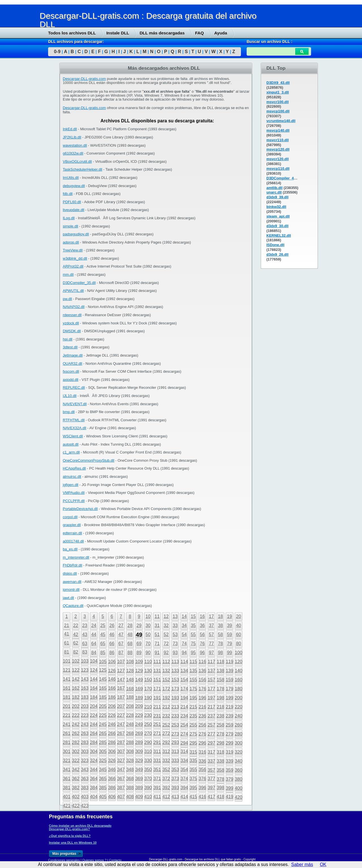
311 (157, 751)
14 (184, 616)
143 (85, 679)
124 (94, 670)
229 (139, 715)
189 (139, 698)
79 (230, 644)
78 (221, 644)
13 (175, 616)
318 (220, 752)
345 (103, 770)
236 (202, 716)
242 (76, 724)
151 (157, 680)
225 (103, 715)
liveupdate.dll (74, 210)
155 (193, 680)
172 (166, 689)
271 (157, 733)
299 (230, 743)
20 (239, 616)
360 (239, 770)
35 (193, 625)
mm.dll (68, 274)
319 (230, 752)
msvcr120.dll (278, 159)
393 (175, 788)
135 (193, 671)
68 (130, 644)
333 (175, 760)
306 (112, 751)
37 (212, 625)
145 (103, 679)
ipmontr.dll (71, 590)
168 (130, 689)
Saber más (302, 864)
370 (148, 779)
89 (139, 653)
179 (230, 689)
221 (67, 715)
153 (175, 680)
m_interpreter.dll (76, 557)
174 (184, 689)
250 (148, 724)
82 (76, 652)
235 (193, 716)
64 (94, 644)
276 (202, 734)
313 (175, 751)
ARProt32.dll (73, 266)
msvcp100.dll (278, 111)
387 (121, 788)
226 (112, 715)
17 (212, 616)
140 (239, 671)
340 (239, 761)
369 (139, 779)
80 (239, 644)
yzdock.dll (71, 323)
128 (130, 671)
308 (130, 751)
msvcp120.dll (278, 149)
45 (103, 634)
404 (94, 797)
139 (230, 671)
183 (85, 697)
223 (85, 715)
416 (202, 797)
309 (139, 751)
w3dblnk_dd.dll (75, 258)
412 (166, 797)
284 (94, 742)
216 (202, 707)
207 (121, 706)
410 (148, 797)
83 (85, 652)
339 (230, 761)
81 (67, 652)
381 (67, 788)
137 (211, 671)
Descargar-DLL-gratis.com (84, 79)
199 (230, 698)
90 (148, 653)
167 (121, 688)
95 (193, 653)
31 (157, 625)
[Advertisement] (42, 149)
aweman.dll (72, 582)
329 (139, 760)
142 (76, 679)
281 (67, 742)
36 (202, 625)
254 (184, 725)
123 (85, 670)
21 (67, 625)
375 (193, 779)
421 (67, 806)
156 (202, 680)
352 (166, 770)
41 (67, 634)
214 (184, 707)
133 (175, 671)
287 (121, 742)
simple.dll (70, 226)
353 (175, 770)
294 (184, 743)
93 (175, 653)
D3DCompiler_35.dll (79, 283)
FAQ (200, 33)
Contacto (115, 860)
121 (67, 670)
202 (76, 706)
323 (85, 760)
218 (220, 707)
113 (175, 662)
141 (67, 679)
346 (112, 770)
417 (211, 797)
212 (166, 707)
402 (76, 797)
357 (211, 770)
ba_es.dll (70, 549)
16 (202, 616)
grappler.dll (72, 525)
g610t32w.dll (73, 153)
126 (112, 671)
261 (67, 733)
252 (166, 725)
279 (230, 734)
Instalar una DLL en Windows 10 (73, 843)
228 (130, 715)
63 (85, 644)
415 (193, 797)
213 (175, 707)
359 (230, 770)
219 (230, 707)
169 (139, 689)
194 (184, 698)
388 (130, 788)
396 (202, 788)
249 (139, 724)
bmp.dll (69, 412)
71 (157, 644)
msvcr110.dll (278, 140)
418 (220, 797)
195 (193, 698)
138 (220, 671)
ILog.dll (69, 218)
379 (230, 779)
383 (85, 788)
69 (139, 644)
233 (175, 716)
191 (157, 698)
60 (239, 634)
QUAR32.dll (73, 364)
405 (103, 797)
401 (67, 797)
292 (166, 742)
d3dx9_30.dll (277, 226)
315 (193, 752)
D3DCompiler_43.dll (284, 178)
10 (148, 616)
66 (112, 644)
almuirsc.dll (72, 477)
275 (193, 734)
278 (220, 734)
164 (94, 688)
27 (121, 625)
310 (148, 751)
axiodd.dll (71, 380)
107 (121, 662)
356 (202, 770)
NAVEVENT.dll (75, 404)
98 (221, 653)
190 (148, 698)
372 (166, 779)
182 (76, 697)
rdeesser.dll (72, 315)
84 (94, 653)
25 (103, 625)
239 (230, 716)
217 (211, 707)
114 (184, 662)
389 (139, 788)
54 (184, 634)
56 (202, 634)
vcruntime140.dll (281, 121)
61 (67, 643)
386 (112, 788)
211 (157, 707)
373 (175, 779)
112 (166, 662)
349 (139, 770)
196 (202, 698)
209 (139, 706)
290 (148, 742)
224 (94, 715)
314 (184, 751)
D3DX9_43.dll (278, 83)
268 (130, 733)
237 (211, 716)
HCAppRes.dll (74, 468)
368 (130, 779)
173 (175, 689)
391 (157, 788)
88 (130, 653)
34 (184, 625)
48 (130, 634)
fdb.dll (68, 194)
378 (220, 779)
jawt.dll (68, 598)
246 (112, 724)
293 (175, 742)
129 (139, 671)
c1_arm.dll (71, 452)
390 (148, 788)
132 (166, 671)
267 (121, 733)
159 (230, 680)
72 (166, 644)
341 (67, 770)
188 (130, 697)
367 (121, 779)
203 (85, 706)
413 (175, 797)
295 (193, 743)
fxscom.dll (71, 371)
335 (193, 760)
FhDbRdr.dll (73, 565)
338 (220, 761)
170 (148, 689)
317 (211, 752)
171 (157, 689)
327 (121, 760)
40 (239, 625)
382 (76, 788)
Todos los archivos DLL (72, 33)
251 (157, 724)
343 (85, 770)
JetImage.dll (73, 355)
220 (239, 707)
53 (175, 634)
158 (220, 680)
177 (211, 689)
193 (175, 698)
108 (130, 662)
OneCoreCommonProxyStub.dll (89, 460)
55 (193, 634)
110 (148, 662)
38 (221, 625)
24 (94, 625)
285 (103, 742)
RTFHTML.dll (74, 420)
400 (239, 788)
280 (239, 734)
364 (94, 779)
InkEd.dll (70, 129)
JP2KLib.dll (72, 137)
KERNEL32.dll (279, 236)
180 (239, 689)
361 (67, 779)
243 (85, 724)
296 (202, 743)
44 (94, 634)
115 (193, 662)
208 (130, 706)
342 (76, 770)
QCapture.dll (73, 606)
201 (67, 706)
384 (94, 788)
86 (112, 653)
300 (239, 743)
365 (103, 779)
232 (166, 716)
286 (112, 742)
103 (85, 661)
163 (85, 688)
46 (112, 634)
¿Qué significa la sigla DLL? (70, 836)
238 (220, 716)
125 (103, 670)
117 (211, 662)
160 (239, 680)
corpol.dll (70, 517)
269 (139, 733)
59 (230, 634)
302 (76, 751)
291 (157, 742)
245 (103, 724)
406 (112, 797)
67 (121, 644)
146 (112, 679)
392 (166, 788)
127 (121, 671)
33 (175, 625)
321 (67, 760)
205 (103, 706)
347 (121, 770)
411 (157, 797)
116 (202, 662)
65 (103, 644)
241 (67, 724)
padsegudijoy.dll (76, 234)
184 (94, 697)
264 (94, 733)
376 (202, 779)
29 (139, 625)
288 (130, 742)
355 (193, 770)
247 (121, 724)
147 (121, 680)
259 (230, 725)
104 (94, 661)
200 (239, 698)
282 (76, 742)
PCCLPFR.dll (74, 501)
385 (103, 788)
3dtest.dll (70, 347)
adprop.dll (71, 242)
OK (323, 864)
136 (202, 671)
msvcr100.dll (278, 102)
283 (85, 742)
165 (103, 688)
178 (220, 689)
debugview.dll (74, 186)
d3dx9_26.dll (277, 254)
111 (157, 662)
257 (211, 725)
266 (112, 733)
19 (230, 616)
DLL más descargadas (162, 33)
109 (139, 662)
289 (139, 742)
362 (76, 779)
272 (166, 733)
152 (166, 680)
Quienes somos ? (94, 860)
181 (67, 697)
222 (76, 715)
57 (212, 634)
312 (166, 751)
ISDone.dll (275, 245)
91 (157, 653)
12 (166, 616)
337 (211, 761)
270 (148, 733)
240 (239, 716)
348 (130, 770)
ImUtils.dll (71, 178)
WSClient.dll (73, 436)
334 (184, 760)
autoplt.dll (71, 444)
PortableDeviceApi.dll (80, 509)
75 (193, 644)
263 (85, 733)
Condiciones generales (64, 860)
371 (157, 779)
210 (148, 707)
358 (220, 770)
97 (212, 653)
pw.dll (67, 299)
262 (76, 733)
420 (239, 797)
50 (148, 634)
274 (184, 734)
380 (239, 779)
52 (166, 634)
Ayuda (221, 33)
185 (103, 697)
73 (175, 644)
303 (85, 751)
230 (148, 715)
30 (148, 625)
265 (103, 733)
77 (212, 644)
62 (76, 643)
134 (184, 671)
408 (130, 797)
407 (121, 797)
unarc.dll (274, 192)
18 (221, 616)
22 (76, 625)
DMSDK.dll (72, 331)
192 (166, 698)
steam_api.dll (278, 216)
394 (184, 788)
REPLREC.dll (74, 388)
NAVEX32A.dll (75, 428)
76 (202, 644)
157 (211, 680)
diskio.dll (70, 573)
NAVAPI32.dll (74, 307)
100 (239, 653)
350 (148, 770)
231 (157, 716)
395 (193, 788)
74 (184, 644)
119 (230, 662)
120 (239, 662)
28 (130, 625)
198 (220, 698)
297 (211, 743)
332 (166, 760)
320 (239, 752)
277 (211, 734)
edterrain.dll (72, 533)
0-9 (57, 52)
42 (76, 634)
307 (121, 751)
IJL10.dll (70, 396)
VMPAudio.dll (74, 493)
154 (184, 680)
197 (211, 698)
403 (85, 797)
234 (184, 716)
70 (148, 644)
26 (112, 625)
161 (67, 688)
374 (184, 779)
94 (184, 653)
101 (67, 661)
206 (112, 706)
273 (175, 734)
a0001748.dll (73, 541)
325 (103, 760)
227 (121, 715)
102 (76, 661)
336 (202, 761)
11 (157, 616)
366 (112, 779)
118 (220, 662)
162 (76, 688)
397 (211, 788)
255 (193, 725)
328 (130, 760)
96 (202, 653)
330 (148, 760)
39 (230, 625)
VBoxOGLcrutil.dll (77, 161)
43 (85, 634)
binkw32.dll (276, 207)
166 (112, 688)
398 (220, 788)
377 (211, 779)
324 (94, 760)
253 (175, 725)
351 (157, 770)
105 (103, 662)
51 (157, 634)
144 (94, 679)
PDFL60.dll (72, 202)
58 (221, 634)
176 (202, 689)
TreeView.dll (73, 250)
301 (67, 751)
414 (184, 797)
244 (94, 724)
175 (193, 689)
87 (121, 653)
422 (76, 806)
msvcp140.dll (278, 130)
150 (148, 680)
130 (148, 671)
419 (230, 797)
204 (94, 706)
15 (193, 616)
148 (130, 680)
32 (166, 625)
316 (202, 752)
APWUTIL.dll (73, 291)
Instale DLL (118, 33)
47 (121, 634)
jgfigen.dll (71, 485)
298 (220, 743)
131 (157, 671)
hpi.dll (68, 339)
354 (184, 770)
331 (157, 760)
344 (94, 770)
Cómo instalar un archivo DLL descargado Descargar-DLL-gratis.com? (80, 827)
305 (103, 751)
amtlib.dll (274, 188)
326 (112, 760)
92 (166, 653)
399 (230, 788)
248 (130, 724)
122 (76, 670)
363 (85, 779)
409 (139, 797)
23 (85, 625)
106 (112, 662)
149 (139, 680)
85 (103, 653)
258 (220, 725)
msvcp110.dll (278, 169)
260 (239, 725)
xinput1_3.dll (278, 92)
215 (193, 707)
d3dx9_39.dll (277, 197)
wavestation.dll (75, 145)
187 (121, 697)
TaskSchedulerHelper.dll (82, 169)
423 (85, 806)
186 (112, 697)
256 (202, 725)
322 (76, 760)
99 (230, 653)
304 (94, 751)
